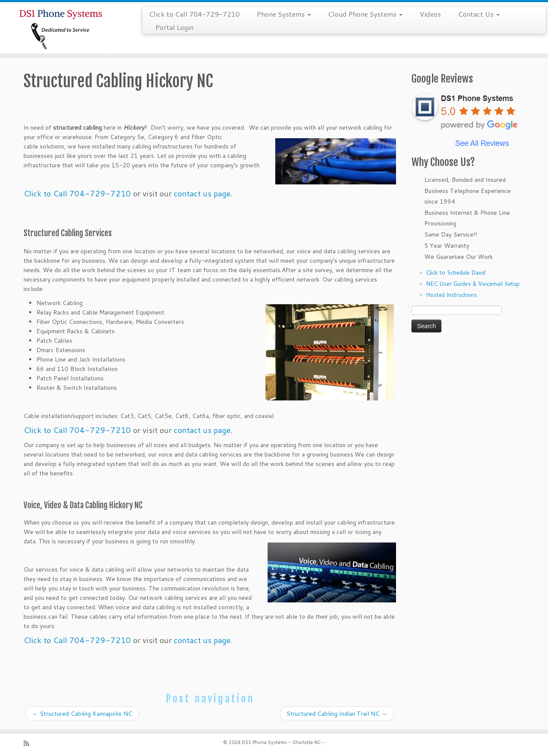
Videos (430, 14)
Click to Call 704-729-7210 (194, 14)
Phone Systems (284, 14)
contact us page (202, 193)
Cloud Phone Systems (365, 14)
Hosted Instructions (451, 295)
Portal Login (174, 27)
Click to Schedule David (456, 273)
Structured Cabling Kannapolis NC (82, 714)
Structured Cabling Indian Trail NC (337, 714)
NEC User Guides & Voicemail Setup (473, 284)
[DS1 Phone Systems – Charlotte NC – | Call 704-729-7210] (63, 28)
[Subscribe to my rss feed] (29, 743)
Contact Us (479, 14)
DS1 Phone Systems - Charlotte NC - (283, 742)
